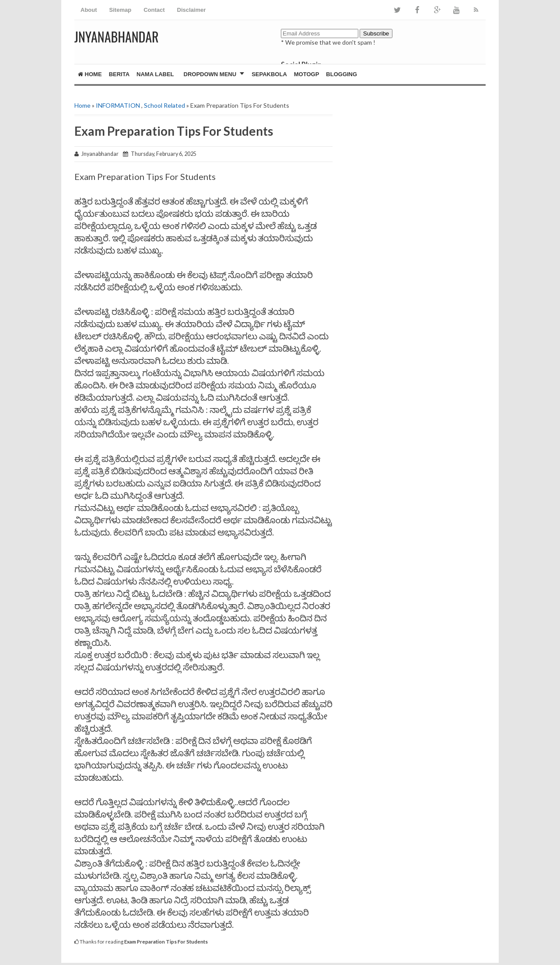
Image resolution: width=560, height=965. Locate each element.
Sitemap (121, 10)
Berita (119, 74)
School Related (164, 105)
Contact (154, 10)
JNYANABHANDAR (117, 37)
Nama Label (155, 74)
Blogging (341, 74)
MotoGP (307, 74)
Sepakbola (269, 74)
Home (90, 74)
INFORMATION (118, 105)
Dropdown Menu (210, 74)
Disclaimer (192, 10)
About (89, 10)
